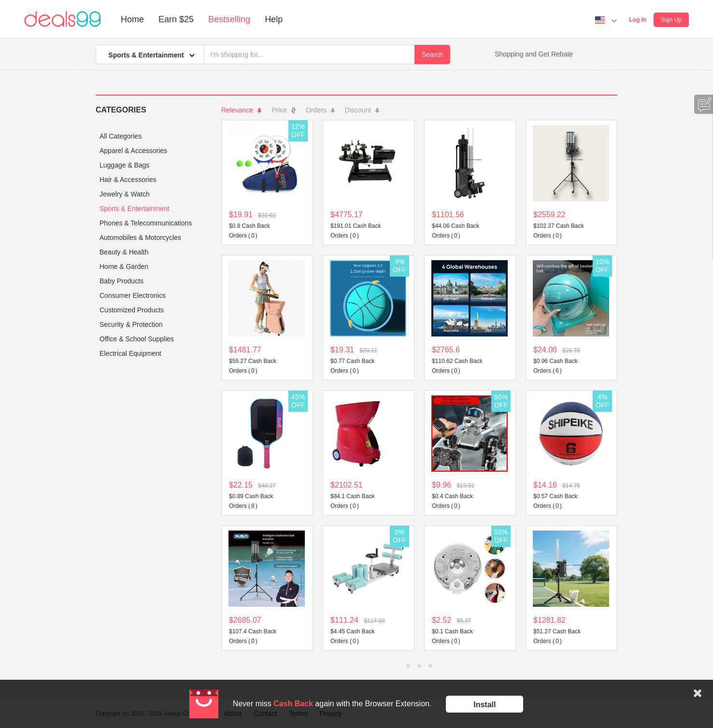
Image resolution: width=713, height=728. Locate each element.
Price (284, 110)
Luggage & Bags (125, 165)
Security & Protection (131, 324)
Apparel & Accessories (133, 151)
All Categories (121, 136)
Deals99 (63, 19)
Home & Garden (124, 266)
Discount (362, 110)
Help (274, 19)
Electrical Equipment (130, 353)
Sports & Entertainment (135, 209)
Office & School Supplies (137, 339)
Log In (638, 20)
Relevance (242, 110)
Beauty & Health (124, 252)
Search (432, 55)
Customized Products (132, 310)
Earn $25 (176, 19)
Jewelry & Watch (125, 194)
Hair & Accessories (128, 180)
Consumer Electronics (133, 295)
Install (485, 705)
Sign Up (671, 20)
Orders (321, 110)
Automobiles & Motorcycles (140, 238)
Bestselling (229, 19)
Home (132, 19)
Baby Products (121, 281)
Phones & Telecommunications (146, 223)
